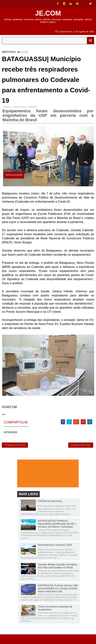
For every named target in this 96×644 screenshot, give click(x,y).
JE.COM (48, 13)
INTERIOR (32, 114)
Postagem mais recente (15, 453)
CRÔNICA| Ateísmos (50, 511)
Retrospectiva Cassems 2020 (55, 554)
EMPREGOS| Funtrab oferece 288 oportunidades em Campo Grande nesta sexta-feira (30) (58, 598)
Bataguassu (20, 114)
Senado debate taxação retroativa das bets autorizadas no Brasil (57, 575)
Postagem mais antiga (81, 453)
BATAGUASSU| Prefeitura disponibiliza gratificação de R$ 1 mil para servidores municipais (57, 533)
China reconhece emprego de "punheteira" (55, 618)
